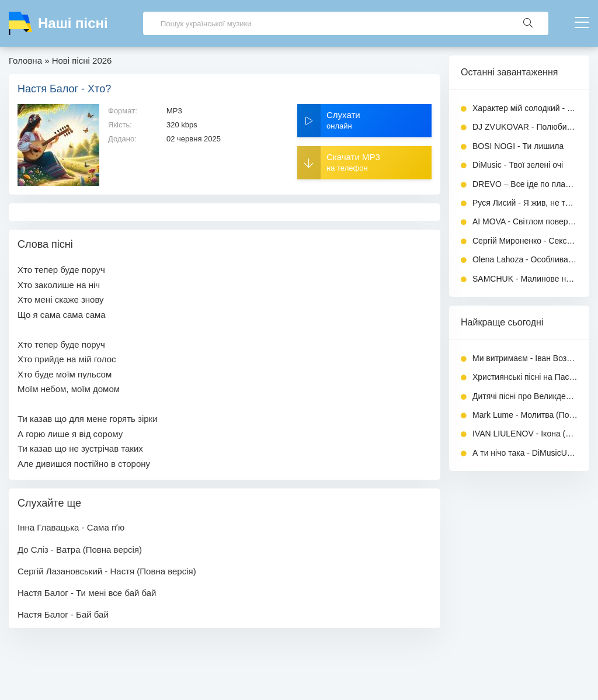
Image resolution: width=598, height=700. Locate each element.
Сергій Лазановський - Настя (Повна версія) (107, 571)
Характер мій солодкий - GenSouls (525, 108)
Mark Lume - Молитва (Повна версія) (525, 415)
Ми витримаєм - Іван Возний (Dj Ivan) (525, 358)
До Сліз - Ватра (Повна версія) (80, 550)
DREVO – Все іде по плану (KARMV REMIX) (525, 184)
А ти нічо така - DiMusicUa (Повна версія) (525, 453)
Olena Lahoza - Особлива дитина (525, 259)
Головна (25, 60)
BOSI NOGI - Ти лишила (518, 146)
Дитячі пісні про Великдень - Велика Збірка (525, 396)
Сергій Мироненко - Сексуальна (525, 241)
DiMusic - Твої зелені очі (518, 165)
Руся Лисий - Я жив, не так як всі (525, 203)
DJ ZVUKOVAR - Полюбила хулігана (525, 127)
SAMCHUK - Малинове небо (525, 279)
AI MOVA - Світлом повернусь (525, 221)
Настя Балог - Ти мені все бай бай (87, 593)
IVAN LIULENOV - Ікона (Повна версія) (525, 434)
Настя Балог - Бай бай (63, 614)
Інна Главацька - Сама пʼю (71, 527)
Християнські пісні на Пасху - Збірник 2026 (525, 377)
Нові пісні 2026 (82, 60)
